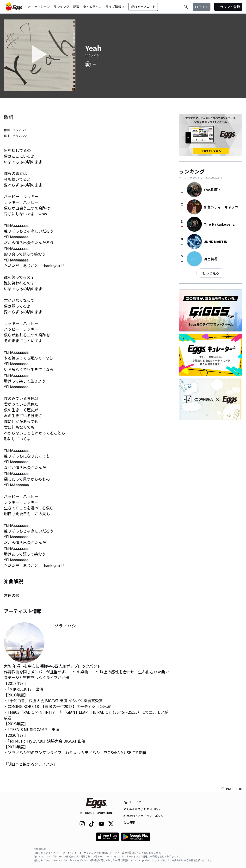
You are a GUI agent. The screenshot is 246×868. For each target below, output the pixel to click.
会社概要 (129, 822)
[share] (88, 64)
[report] (95, 64)
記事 (76, 7)
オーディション (39, 7)
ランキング (61, 7)
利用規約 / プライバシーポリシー (145, 816)
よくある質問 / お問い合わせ (142, 809)
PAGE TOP (232, 789)
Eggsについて (133, 802)
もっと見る (211, 273)
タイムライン (92, 7)
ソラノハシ (92, 55)
